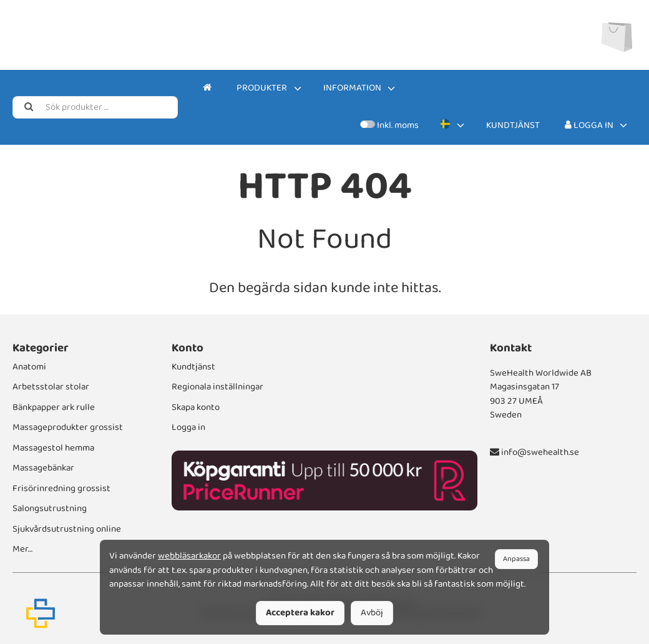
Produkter (262, 88)
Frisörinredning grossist (61, 489)
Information (352, 88)
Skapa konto (196, 407)
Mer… (22, 549)
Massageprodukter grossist (68, 427)
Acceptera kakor (300, 613)
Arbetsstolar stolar (51, 387)
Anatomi (29, 367)
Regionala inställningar (217, 387)
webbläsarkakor (189, 556)
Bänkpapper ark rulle (54, 407)
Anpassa (516, 559)
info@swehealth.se (534, 452)
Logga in (589, 125)
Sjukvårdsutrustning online (67, 529)
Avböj (372, 613)
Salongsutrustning (50, 509)
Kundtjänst (513, 125)
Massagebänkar (43, 468)
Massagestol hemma (53, 448)
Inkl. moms (389, 125)
